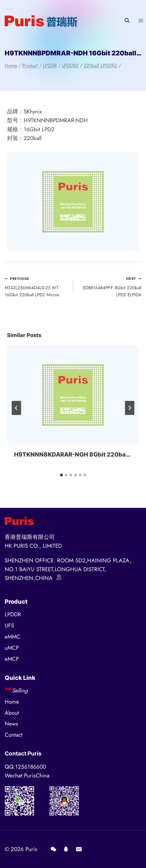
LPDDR (13, 614)
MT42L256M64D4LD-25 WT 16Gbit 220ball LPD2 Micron (37, 286)
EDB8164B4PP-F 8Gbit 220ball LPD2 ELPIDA (110, 286)
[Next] (130, 408)
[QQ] (66, 849)
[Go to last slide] (16, 408)
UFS (9, 626)
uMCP (12, 648)
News (11, 724)
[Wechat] (53, 849)
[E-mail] (79, 849)
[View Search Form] (127, 21)
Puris (31, 849)
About (12, 713)
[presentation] (73, 395)
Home (12, 702)
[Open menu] (141, 20)
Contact (14, 735)
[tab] (61, 475)
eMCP (12, 659)
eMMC (12, 637)
